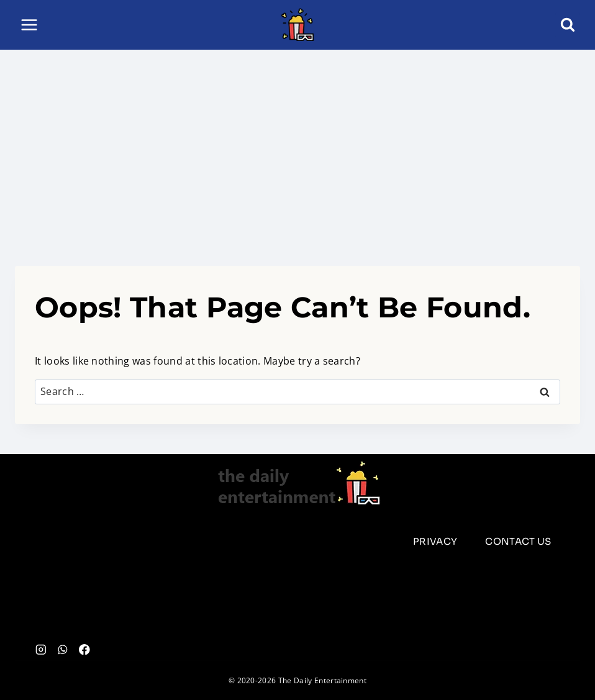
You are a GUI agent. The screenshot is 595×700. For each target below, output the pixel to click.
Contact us (518, 541)
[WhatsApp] (62, 649)
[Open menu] (30, 25)
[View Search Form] (568, 25)
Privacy (435, 541)
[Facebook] (84, 649)
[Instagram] (41, 649)
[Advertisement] (297, 143)
